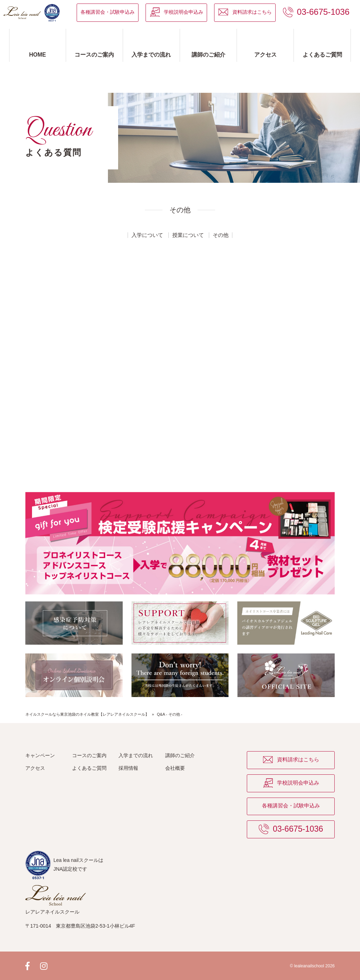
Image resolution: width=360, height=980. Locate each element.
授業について (188, 235)
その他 (221, 235)
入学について (147, 235)
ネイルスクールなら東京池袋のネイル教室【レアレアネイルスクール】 (87, 714)
